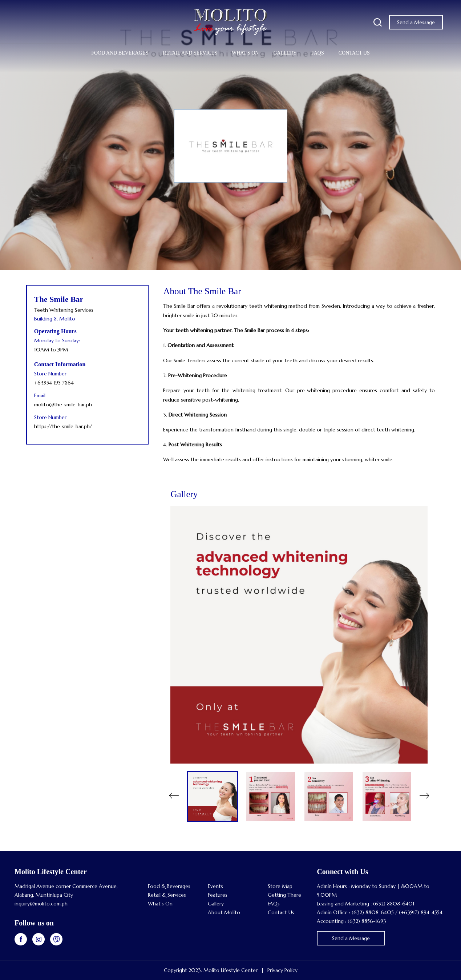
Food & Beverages (169, 886)
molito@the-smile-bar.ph (63, 405)
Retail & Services (167, 895)
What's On (245, 53)
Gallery (285, 53)
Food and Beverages (120, 53)
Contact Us (354, 53)
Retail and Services (190, 53)
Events (215, 886)
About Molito (224, 912)
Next (424, 796)
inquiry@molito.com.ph (41, 904)
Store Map (280, 886)
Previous (174, 796)
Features (218, 895)
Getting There (284, 895)
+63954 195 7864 (54, 383)
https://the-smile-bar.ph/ (63, 426)
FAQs (318, 53)
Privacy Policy (282, 970)
